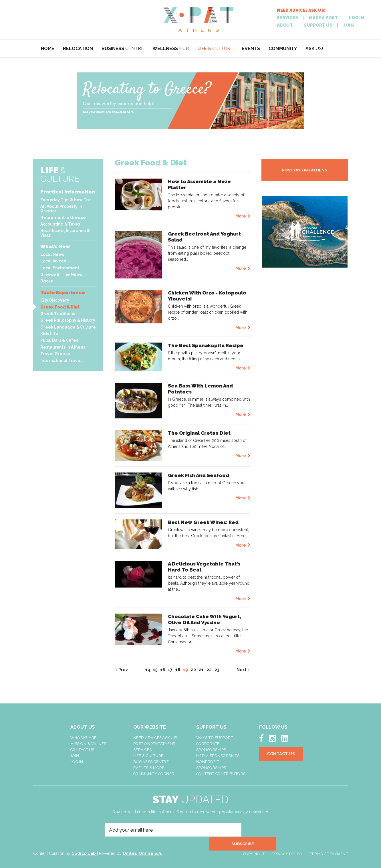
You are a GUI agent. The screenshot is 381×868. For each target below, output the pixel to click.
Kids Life (49, 334)
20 (193, 670)
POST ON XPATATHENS (305, 170)
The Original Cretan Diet (199, 433)
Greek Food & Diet (60, 307)
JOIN (349, 25)
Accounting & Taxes (60, 224)
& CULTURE (215, 49)
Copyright (255, 849)
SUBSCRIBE (255, 830)
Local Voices (53, 261)
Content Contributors (221, 774)
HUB (171, 49)
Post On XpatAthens (154, 744)
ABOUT (285, 25)
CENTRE (123, 49)
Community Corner (154, 774)
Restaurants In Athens (63, 347)
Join (75, 756)
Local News (52, 254)
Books (46, 281)
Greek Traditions (58, 314)
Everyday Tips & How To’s (66, 200)
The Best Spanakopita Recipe (206, 345)
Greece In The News (61, 274)
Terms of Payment (329, 849)
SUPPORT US (318, 25)
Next (241, 670)
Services (143, 750)
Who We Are (84, 738)
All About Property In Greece (61, 208)
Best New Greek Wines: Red (203, 522)
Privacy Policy (288, 849)
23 (217, 670)
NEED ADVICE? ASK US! (301, 10)
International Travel (61, 361)
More (241, 216)
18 (178, 670)
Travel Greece (55, 354)
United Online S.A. (143, 849)
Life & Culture (148, 756)
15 (155, 670)
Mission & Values (88, 744)
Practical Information (68, 192)
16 (163, 670)
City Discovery (55, 300)
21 (201, 670)
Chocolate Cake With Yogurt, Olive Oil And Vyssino (205, 619)
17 (170, 670)
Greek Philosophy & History (68, 320)
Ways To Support (215, 738)
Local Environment (60, 268)
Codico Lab (84, 849)
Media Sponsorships (218, 756)
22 (209, 670)
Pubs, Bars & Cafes (59, 340)
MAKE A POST (323, 18)
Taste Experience (63, 292)
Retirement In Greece (63, 218)
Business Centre (151, 762)
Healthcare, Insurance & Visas (65, 233)
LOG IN (356, 18)
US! (314, 49)
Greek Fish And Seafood (199, 475)
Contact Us (82, 750)
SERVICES (287, 18)
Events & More (149, 768)
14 (148, 670)
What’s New (55, 246)
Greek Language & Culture (68, 327)
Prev (123, 670)
